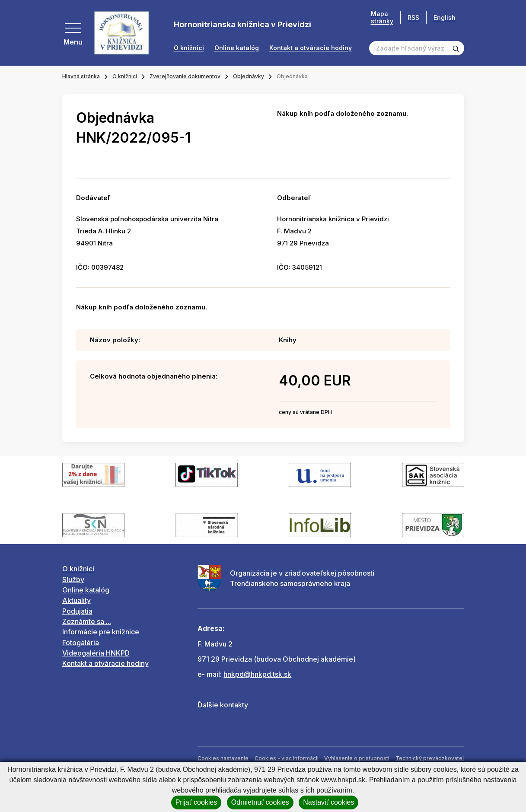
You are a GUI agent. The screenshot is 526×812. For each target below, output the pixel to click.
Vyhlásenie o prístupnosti (357, 758)
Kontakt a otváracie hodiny (311, 48)
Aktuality (77, 600)
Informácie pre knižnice (101, 632)
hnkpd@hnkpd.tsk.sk (257, 674)
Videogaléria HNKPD (96, 653)
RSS (413, 18)
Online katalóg (237, 48)
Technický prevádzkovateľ (430, 758)
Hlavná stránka (81, 76)
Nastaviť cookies (328, 802)
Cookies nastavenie (223, 758)
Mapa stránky (382, 18)
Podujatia (77, 611)
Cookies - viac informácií (287, 758)
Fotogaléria (81, 643)
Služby (73, 580)
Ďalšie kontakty (223, 705)
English (445, 18)
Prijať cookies (196, 802)
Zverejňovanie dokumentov (185, 76)
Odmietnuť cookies (260, 802)
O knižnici (189, 48)
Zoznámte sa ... (87, 621)
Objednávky (249, 76)
